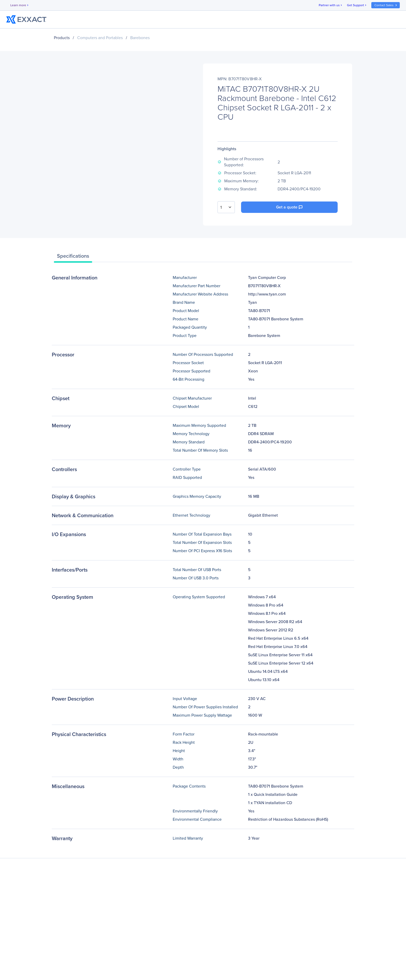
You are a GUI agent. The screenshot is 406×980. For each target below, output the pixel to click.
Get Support (357, 5)
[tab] (73, 257)
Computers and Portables (100, 38)
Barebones (140, 38)
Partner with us (331, 5)
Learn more (20, 5)
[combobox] (226, 207)
